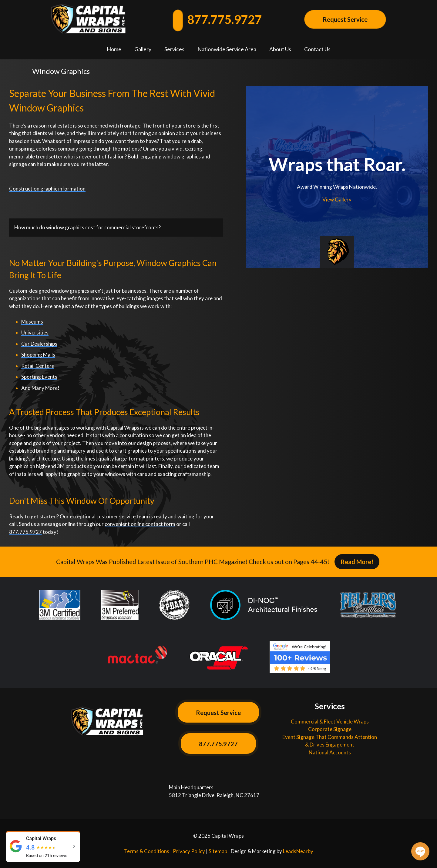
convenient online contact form (140, 524)
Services (174, 49)
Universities (35, 333)
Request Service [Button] (345, 19)
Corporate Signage (330, 729)
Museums (32, 322)
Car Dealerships (39, 344)
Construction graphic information (47, 189)
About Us (280, 49)
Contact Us (317, 49)
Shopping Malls (38, 355)
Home (114, 49)
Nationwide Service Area (227, 49)
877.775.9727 (218, 19)
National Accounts (330, 752)
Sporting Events (39, 377)
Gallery (143, 49)
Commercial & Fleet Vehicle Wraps (330, 722)
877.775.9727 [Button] (218, 744)
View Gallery (337, 200)
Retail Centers (38, 366)
